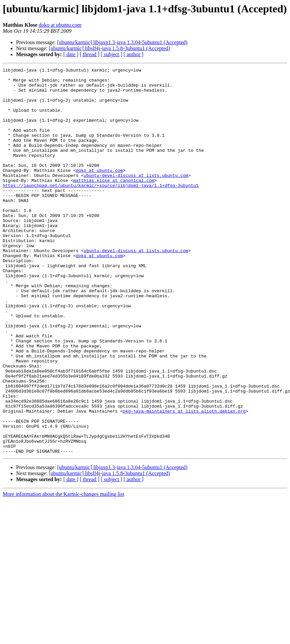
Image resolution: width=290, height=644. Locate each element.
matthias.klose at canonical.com (114, 203)
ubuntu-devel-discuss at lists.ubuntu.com (136, 197)
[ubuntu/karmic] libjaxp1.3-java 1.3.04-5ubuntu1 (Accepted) (122, 42)
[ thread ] (90, 54)
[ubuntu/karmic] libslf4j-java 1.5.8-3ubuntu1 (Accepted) (110, 48)
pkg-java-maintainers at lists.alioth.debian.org (184, 480)
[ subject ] (112, 54)
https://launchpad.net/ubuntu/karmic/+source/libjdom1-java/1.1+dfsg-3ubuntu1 (101, 209)
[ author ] (134, 54)
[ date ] (71, 54)
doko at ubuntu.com (60, 25)
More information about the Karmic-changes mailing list (63, 571)
